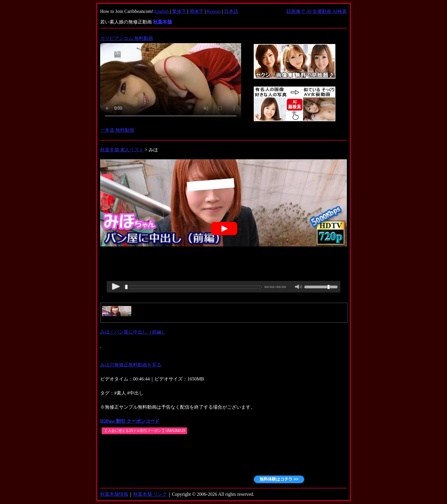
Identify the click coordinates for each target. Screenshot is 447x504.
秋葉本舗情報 (114, 494)
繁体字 (179, 11)
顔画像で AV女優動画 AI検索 (317, 11)
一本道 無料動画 (117, 130)
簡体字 (196, 11)
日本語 (231, 11)
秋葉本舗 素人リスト (122, 150)
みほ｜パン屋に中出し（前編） (133, 332)
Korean (214, 11)
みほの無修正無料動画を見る (131, 365)
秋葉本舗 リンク (150, 494)
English (162, 11)
